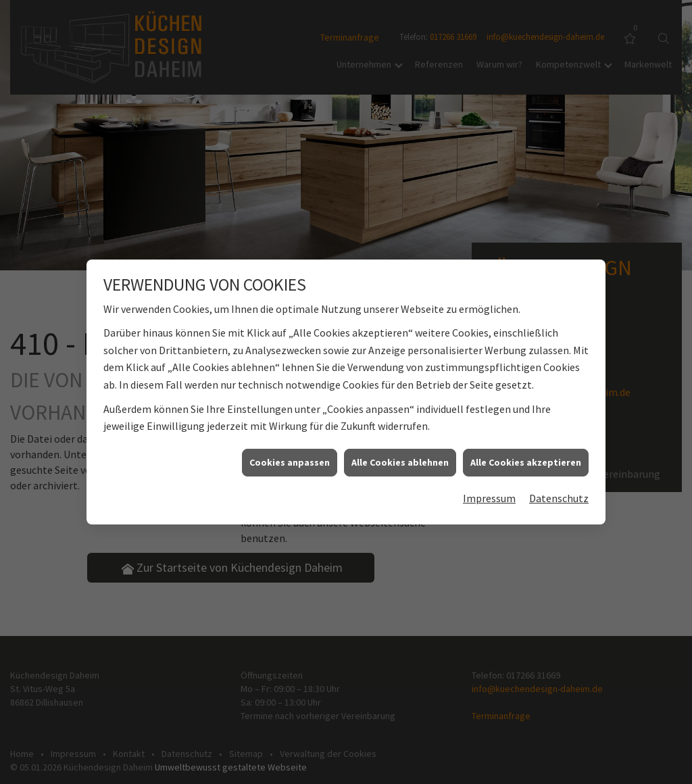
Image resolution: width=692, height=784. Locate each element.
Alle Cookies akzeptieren (526, 458)
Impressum (489, 495)
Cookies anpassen (290, 458)
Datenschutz (559, 495)
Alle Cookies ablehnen (400, 458)
